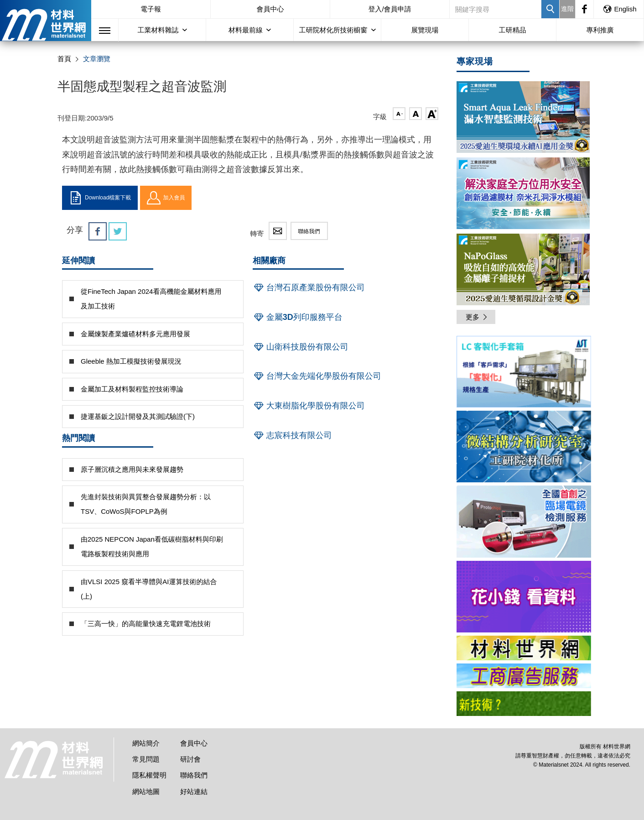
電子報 (151, 9)
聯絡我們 (309, 231)
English (619, 9)
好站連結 (194, 791)
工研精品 (513, 30)
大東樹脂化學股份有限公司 (309, 406)
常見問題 (146, 759)
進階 (567, 9)
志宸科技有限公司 (292, 435)
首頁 (64, 59)
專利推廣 (600, 30)
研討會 (190, 759)
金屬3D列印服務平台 (298, 317)
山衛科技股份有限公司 (301, 347)
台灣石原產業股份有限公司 (309, 287)
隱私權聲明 (149, 775)
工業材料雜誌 (158, 30)
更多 (477, 317)
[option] (524, 373)
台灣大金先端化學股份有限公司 (317, 376)
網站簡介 (146, 743)
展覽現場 (425, 30)
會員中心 (270, 9)
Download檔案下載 (100, 198)
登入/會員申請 (390, 9)
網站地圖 (146, 791)
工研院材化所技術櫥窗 (333, 30)
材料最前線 (246, 30)
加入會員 (166, 198)
